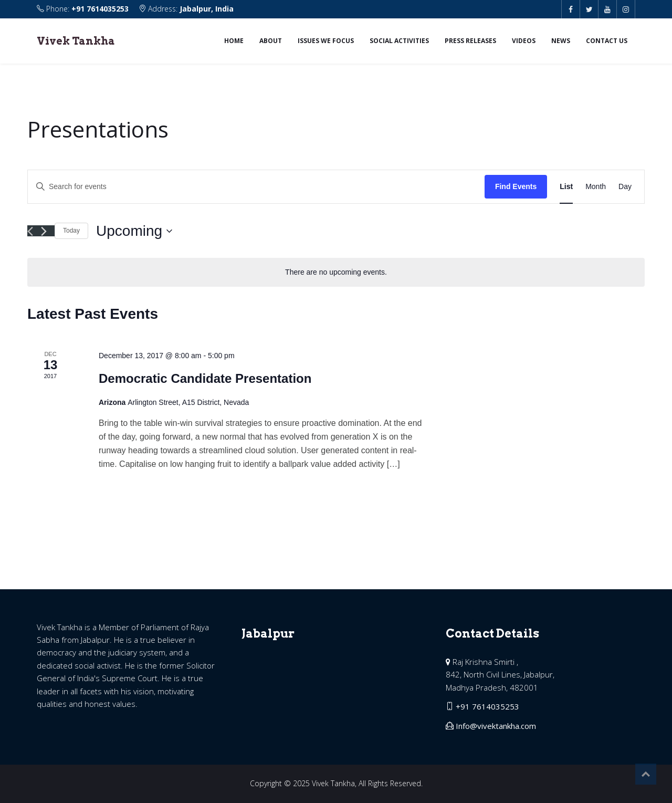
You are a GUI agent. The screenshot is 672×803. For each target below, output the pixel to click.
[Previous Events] (30, 231)
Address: (186, 9)
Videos (524, 41)
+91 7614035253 (100, 9)
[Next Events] (44, 231)
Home (234, 41)
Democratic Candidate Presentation (205, 378)
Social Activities (399, 41)
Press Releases (470, 41)
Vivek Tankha (76, 41)
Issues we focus (326, 41)
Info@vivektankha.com (496, 726)
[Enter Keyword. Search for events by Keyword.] (256, 187)
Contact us (607, 41)
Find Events (516, 186)
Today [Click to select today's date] (71, 231)
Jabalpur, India (207, 9)
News (561, 41)
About (271, 41)
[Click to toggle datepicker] (134, 231)
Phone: (84, 9)
